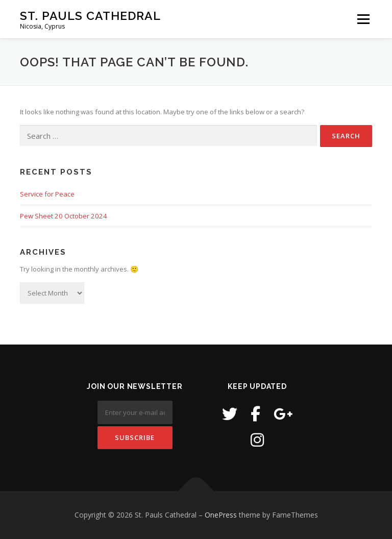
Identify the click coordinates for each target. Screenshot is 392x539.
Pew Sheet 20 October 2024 (64, 216)
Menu (363, 19)
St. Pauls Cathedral (90, 16)
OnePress (221, 515)
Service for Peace (47, 194)
